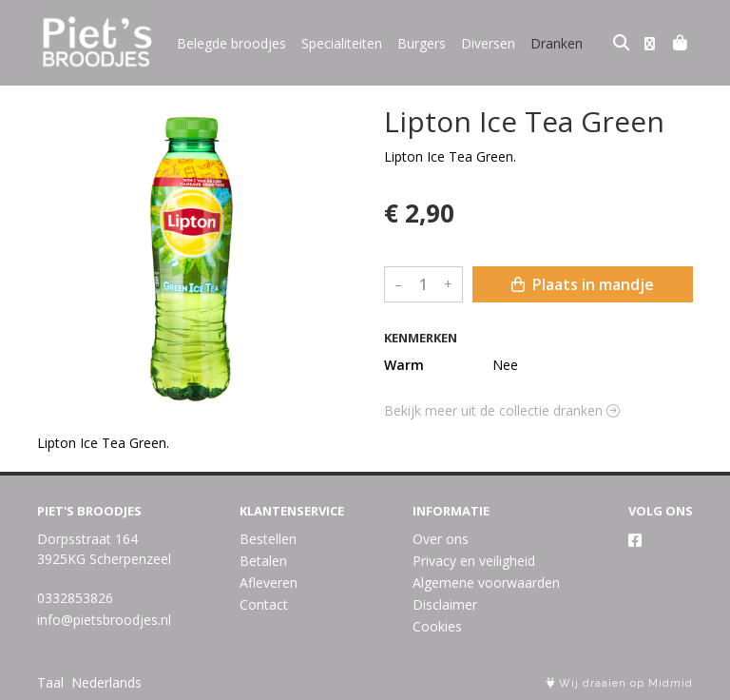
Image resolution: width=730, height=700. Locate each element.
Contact (264, 604)
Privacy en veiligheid (474, 561)
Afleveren (269, 583)
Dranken (557, 43)
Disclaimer (445, 604)
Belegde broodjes (231, 43)
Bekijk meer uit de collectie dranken (502, 410)
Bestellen (268, 539)
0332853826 (75, 598)
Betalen (263, 561)
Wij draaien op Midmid (620, 683)
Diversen (488, 43)
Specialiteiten (342, 43)
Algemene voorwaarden (486, 583)
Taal (50, 682)
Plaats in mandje (583, 284)
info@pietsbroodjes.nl (104, 620)
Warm (404, 365)
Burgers (422, 43)
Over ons (441, 539)
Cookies (437, 626)
